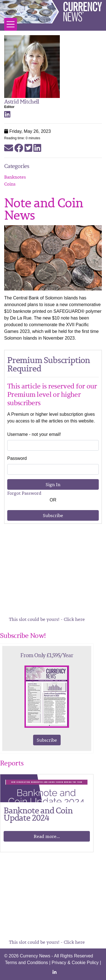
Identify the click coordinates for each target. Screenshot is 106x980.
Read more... (47, 836)
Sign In (53, 484)
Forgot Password (24, 493)
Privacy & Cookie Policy (75, 963)
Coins (10, 184)
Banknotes (15, 177)
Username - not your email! (34, 434)
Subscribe (53, 515)
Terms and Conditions (27, 963)
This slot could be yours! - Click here (47, 619)
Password (17, 458)
